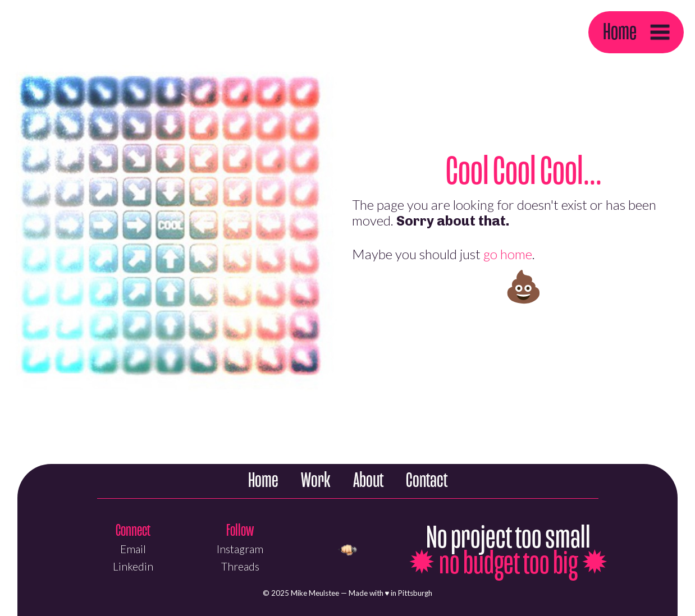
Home (620, 31)
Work (316, 481)
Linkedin (133, 566)
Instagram (240, 549)
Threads (240, 566)
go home (508, 254)
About (368, 481)
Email (133, 549)
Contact (427, 481)
